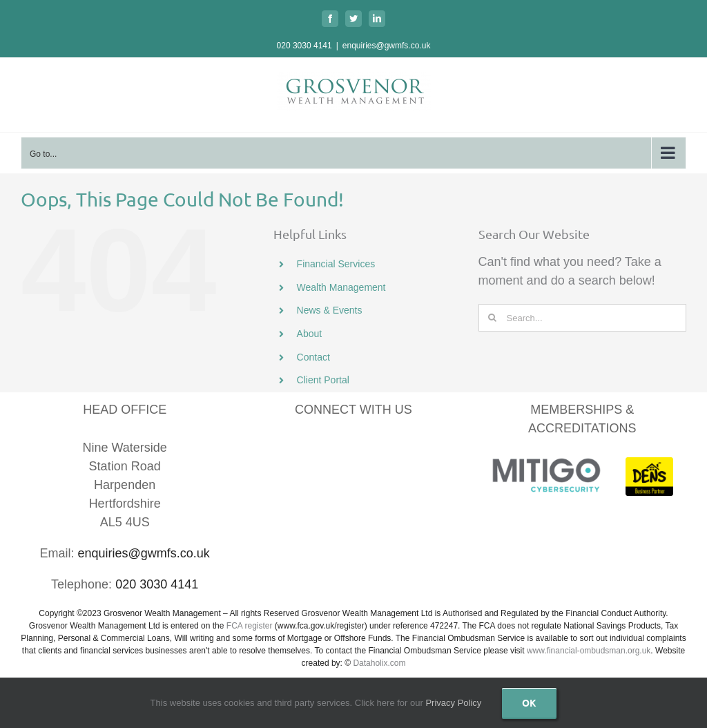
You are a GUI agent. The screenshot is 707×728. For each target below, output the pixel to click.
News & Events (330, 310)
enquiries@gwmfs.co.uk (387, 46)
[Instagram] (406, 451)
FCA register (250, 626)
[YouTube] (371, 451)
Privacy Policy (453, 703)
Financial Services (336, 264)
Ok (529, 702)
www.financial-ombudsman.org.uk (589, 651)
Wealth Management (341, 287)
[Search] (492, 318)
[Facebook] (301, 451)
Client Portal (323, 380)
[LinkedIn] (336, 451)
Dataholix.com (379, 663)
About (310, 334)
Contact (313, 357)
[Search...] (582, 318)
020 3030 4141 (304, 46)
